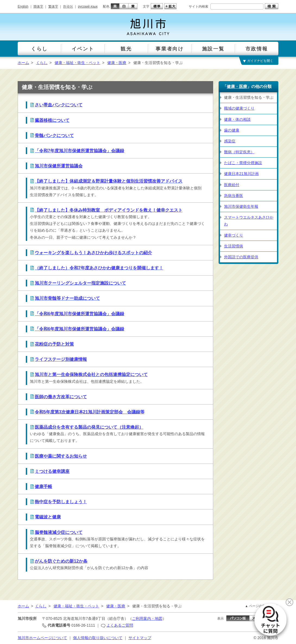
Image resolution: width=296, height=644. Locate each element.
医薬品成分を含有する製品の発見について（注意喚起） (89, 427)
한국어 (68, 7)
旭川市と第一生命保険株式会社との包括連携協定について (91, 374)
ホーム (23, 63)
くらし (42, 63)
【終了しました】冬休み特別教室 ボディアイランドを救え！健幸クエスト (109, 210)
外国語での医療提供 (241, 257)
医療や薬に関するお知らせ (61, 456)
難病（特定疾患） (239, 152)
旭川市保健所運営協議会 (59, 166)
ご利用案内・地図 (147, 619)
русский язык (88, 7)
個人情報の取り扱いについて (98, 638)
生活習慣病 (234, 246)
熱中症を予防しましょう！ (61, 502)
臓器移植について (52, 120)
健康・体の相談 (237, 119)
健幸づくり (234, 235)
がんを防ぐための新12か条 (61, 561)
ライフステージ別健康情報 (61, 359)
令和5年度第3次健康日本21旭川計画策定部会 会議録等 (90, 412)
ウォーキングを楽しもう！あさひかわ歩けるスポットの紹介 (93, 253)
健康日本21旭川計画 (241, 174)
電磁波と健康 (48, 517)
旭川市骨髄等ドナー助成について (67, 298)
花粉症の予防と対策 (54, 344)
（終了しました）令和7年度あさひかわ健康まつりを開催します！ (99, 268)
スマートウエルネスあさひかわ (249, 221)
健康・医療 (117, 63)
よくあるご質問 (120, 625)
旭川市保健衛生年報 (241, 206)
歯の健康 (232, 130)
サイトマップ (140, 638)
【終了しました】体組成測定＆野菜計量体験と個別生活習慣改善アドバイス (109, 181)
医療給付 (232, 185)
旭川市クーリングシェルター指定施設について (80, 283)
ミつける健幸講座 (52, 471)
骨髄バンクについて (54, 136)
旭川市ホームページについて (42, 638)
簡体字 (38, 7)
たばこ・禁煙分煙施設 (243, 163)
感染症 (230, 141)
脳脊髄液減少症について (59, 532)
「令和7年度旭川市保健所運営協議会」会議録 (79, 151)
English (23, 7)
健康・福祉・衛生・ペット (77, 63)
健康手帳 (43, 487)
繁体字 (53, 7)
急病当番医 (234, 196)
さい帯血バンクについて (59, 105)
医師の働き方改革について (61, 397)
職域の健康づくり (239, 108)
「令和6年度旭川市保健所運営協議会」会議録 (79, 314)
